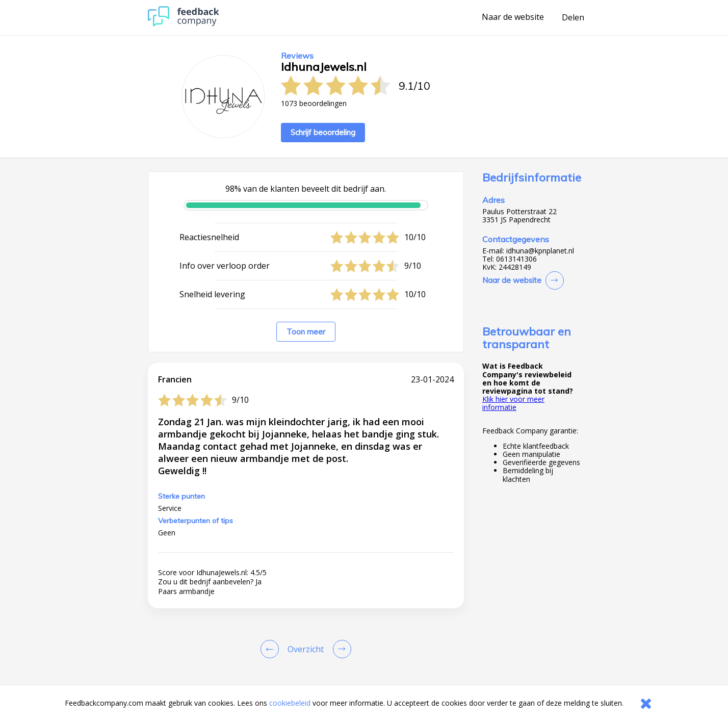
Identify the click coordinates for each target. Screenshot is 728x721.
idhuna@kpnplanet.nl (540, 251)
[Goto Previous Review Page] (272, 649)
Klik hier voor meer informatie (513, 403)
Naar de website (513, 17)
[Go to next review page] (340, 649)
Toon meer (306, 332)
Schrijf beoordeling (323, 132)
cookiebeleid (290, 703)
